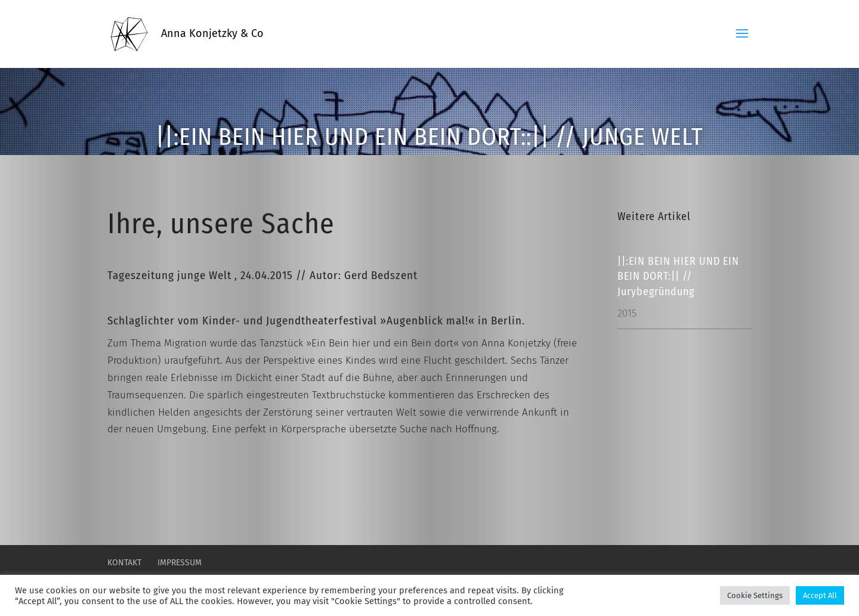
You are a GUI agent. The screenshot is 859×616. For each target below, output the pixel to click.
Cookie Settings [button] (755, 595)
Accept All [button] (820, 595)
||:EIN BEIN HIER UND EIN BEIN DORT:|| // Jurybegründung (678, 276)
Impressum (180, 563)
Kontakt (124, 563)
